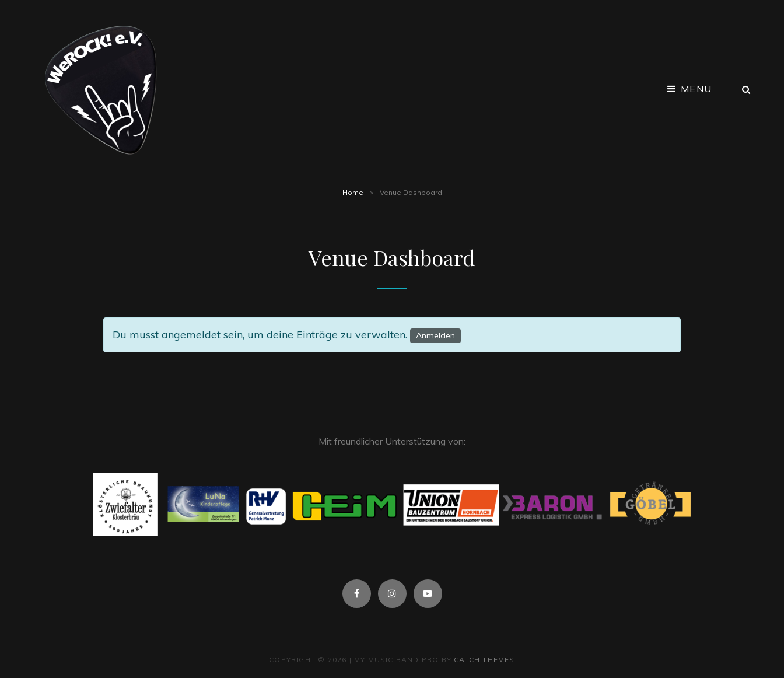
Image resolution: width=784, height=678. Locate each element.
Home (353, 192)
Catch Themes (484, 660)
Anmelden (435, 335)
